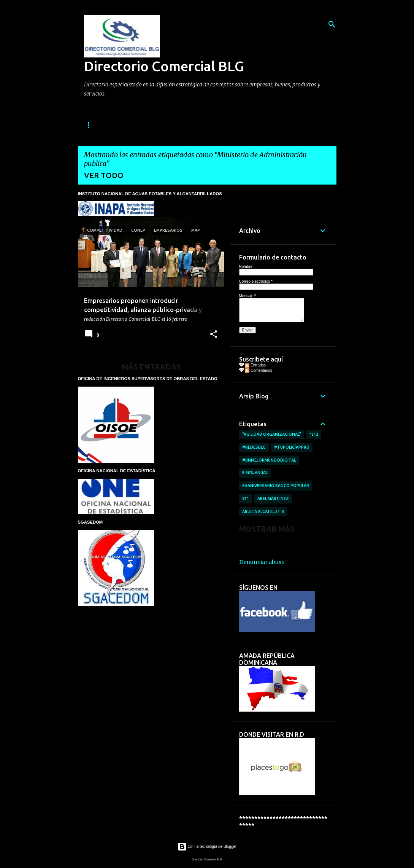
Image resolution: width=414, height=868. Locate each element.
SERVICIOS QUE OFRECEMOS (205, 125)
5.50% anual (255, 473)
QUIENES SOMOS (135, 125)
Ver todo (104, 175)
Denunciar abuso (262, 562)
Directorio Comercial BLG (164, 66)
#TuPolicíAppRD (292, 447)
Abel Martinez (273, 499)
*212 (314, 434)
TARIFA (263, 125)
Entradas (255, 365)
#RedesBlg (254, 447)
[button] (214, 335)
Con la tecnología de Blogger (207, 846)
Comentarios (258, 370)
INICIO (91, 125)
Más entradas (151, 367)
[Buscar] (332, 24)
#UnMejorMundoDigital (269, 460)
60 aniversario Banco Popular (276, 486)
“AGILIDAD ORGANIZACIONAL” (272, 434)
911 (246, 499)
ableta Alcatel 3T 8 (263, 511)
